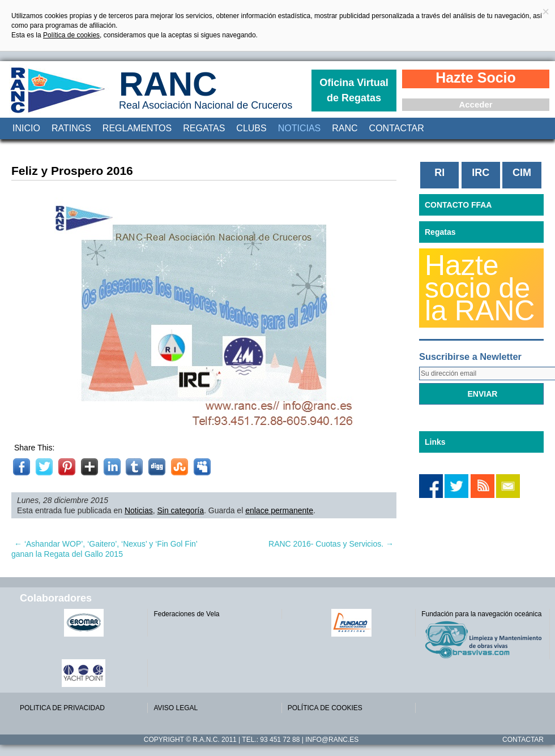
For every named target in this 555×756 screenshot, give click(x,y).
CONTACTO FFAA (458, 205)
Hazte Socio (476, 78)
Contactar (397, 128)
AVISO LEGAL (176, 708)
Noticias (300, 128)
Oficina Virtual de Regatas (354, 90)
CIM (522, 173)
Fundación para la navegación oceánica (481, 614)
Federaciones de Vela (186, 614)
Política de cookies (71, 35)
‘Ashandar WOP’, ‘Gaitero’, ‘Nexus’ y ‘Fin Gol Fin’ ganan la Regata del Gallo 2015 (104, 549)
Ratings (71, 128)
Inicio (26, 128)
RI (439, 173)
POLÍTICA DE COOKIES (325, 708)
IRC (481, 173)
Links (435, 442)
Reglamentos (137, 128)
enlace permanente (279, 510)
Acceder (475, 104)
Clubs (251, 128)
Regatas (204, 128)
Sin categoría (181, 510)
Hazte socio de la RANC (480, 288)
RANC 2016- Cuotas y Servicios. (331, 544)
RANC (168, 84)
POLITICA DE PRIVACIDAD (62, 708)
